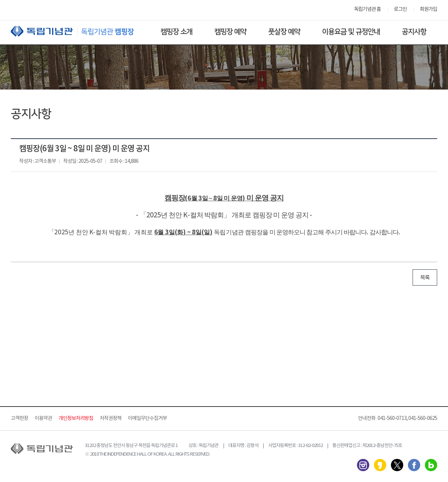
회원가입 (428, 9)
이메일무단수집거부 (147, 418)
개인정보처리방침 (76, 418)
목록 (425, 278)
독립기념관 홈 (367, 9)
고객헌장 (20, 418)
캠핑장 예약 (230, 32)
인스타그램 (363, 465)
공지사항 (414, 32)
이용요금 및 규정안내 (351, 32)
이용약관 (43, 418)
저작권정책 (111, 418)
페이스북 (414, 465)
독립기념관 (79, 31)
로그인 (400, 9)
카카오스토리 (380, 465)
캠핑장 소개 (176, 32)
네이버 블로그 (431, 465)
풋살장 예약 (284, 32)
